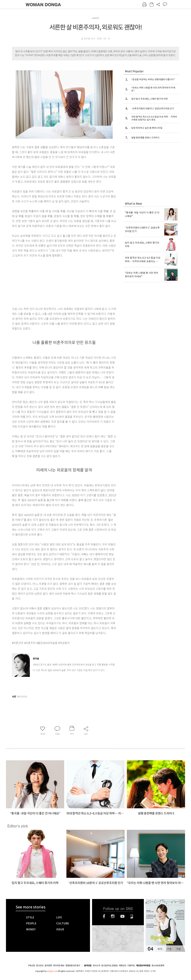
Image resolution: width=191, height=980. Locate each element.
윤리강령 (48, 966)
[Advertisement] (57, 281)
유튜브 (122, 916)
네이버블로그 (132, 916)
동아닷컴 (88, 966)
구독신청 (31, 966)
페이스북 (104, 916)
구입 (178, 949)
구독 (169, 949)
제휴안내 (123, 966)
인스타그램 (113, 916)
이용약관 (131, 966)
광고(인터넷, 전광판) (109, 966)
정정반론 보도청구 (73, 966)
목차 (160, 949)
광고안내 (40, 966)
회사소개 (96, 966)
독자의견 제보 (59, 966)
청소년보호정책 (158, 966)
